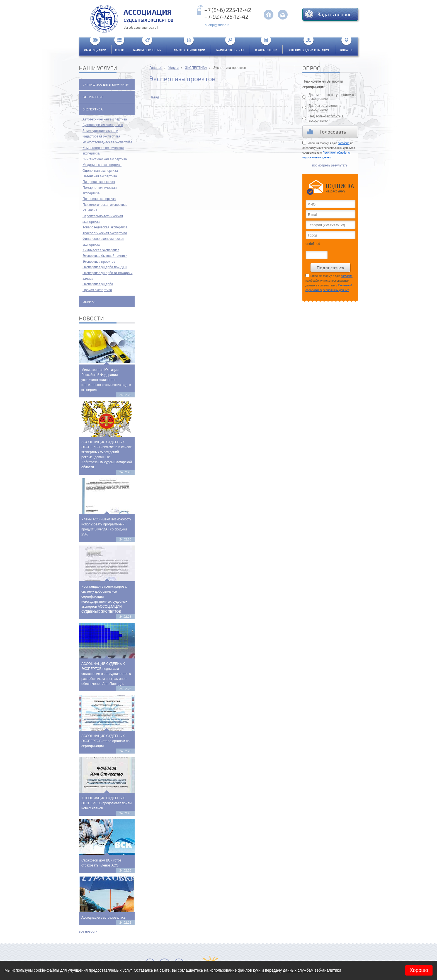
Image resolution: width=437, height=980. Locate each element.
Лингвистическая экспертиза (105, 159)
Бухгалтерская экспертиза (103, 125)
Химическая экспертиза (101, 250)
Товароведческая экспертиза (105, 227)
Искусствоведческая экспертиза (107, 142)
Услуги (173, 68)
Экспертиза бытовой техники (105, 256)
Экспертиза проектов (99, 262)
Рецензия (90, 210)
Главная (156, 68)
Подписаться (330, 268)
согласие (344, 143)
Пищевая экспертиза (99, 182)
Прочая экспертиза (97, 290)
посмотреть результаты (330, 165)
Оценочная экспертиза (100, 171)
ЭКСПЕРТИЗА (196, 68)
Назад (154, 97)
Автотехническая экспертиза (105, 119)
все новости (88, 931)
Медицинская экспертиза (102, 165)
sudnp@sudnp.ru (218, 25)
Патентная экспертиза (100, 176)
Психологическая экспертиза (105, 205)
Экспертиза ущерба (98, 284)
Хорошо (419, 970)
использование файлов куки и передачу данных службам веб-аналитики (275, 970)
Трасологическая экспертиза (105, 233)
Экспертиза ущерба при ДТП (105, 267)
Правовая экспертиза (99, 199)
